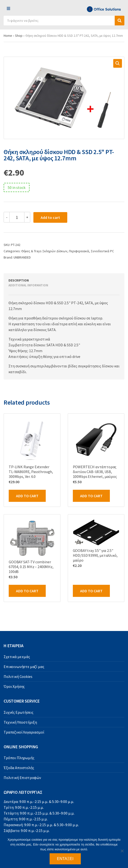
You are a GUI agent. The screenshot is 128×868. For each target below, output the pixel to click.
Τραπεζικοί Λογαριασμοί (24, 732)
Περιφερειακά (79, 251)
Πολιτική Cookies (18, 676)
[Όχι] (122, 851)
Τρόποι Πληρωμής (19, 758)
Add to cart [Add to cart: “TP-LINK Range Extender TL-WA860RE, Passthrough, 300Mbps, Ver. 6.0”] (27, 496)
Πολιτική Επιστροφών (22, 778)
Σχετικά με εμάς (17, 657)
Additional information (28, 285)
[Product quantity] (17, 217)
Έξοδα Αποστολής (19, 768)
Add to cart (50, 217)
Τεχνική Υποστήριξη (20, 722)
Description (19, 280)
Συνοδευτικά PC (102, 251)
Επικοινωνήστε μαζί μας (24, 667)
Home (8, 36)
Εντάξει (65, 859)
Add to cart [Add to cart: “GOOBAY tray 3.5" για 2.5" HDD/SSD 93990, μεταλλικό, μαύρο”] (91, 591)
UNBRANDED (22, 257)
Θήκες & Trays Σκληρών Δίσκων (44, 251)
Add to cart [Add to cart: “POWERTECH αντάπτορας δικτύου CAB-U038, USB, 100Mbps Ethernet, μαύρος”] (91, 496)
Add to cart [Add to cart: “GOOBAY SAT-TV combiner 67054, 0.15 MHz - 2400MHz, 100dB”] (27, 591)
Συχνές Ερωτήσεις (18, 712)
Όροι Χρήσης (14, 686)
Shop (19, 36)
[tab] (59, 281)
